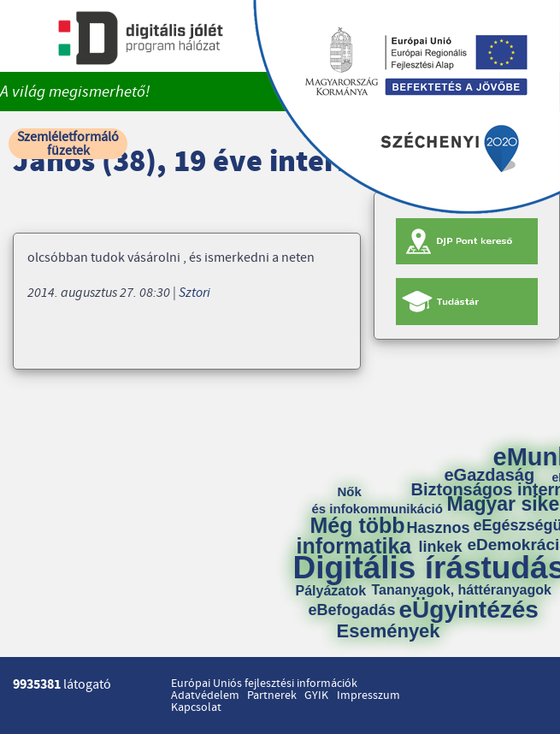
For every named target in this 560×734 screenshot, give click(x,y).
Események (389, 631)
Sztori (195, 293)
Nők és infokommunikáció (377, 500)
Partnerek (272, 696)
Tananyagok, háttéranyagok (462, 590)
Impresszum (368, 696)
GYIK (316, 696)
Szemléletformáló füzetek (68, 144)
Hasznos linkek (445, 537)
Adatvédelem (205, 696)
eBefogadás (352, 610)
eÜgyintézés (469, 610)
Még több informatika (354, 536)
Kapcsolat (196, 707)
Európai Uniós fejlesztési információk (264, 684)
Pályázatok (331, 591)
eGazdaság (490, 475)
